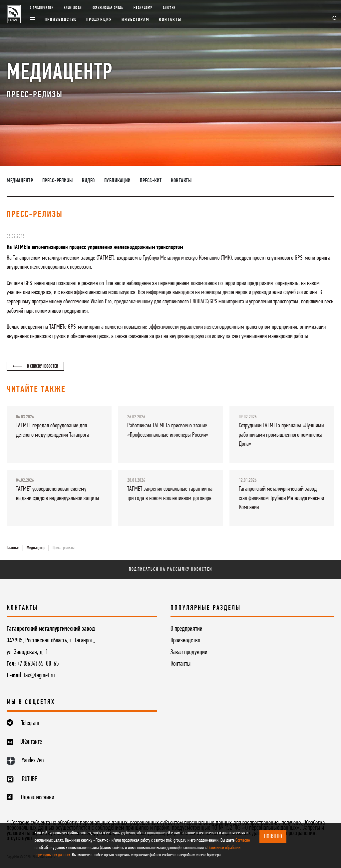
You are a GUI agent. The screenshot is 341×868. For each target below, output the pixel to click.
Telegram (30, 723)
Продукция (99, 20)
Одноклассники (38, 798)
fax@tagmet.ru (39, 676)
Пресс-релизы (58, 181)
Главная (13, 548)
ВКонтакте (31, 742)
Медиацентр (143, 8)
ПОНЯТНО (273, 837)
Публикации (118, 181)
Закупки (169, 8)
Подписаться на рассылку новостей (170, 569)
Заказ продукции (189, 652)
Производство (61, 20)
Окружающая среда (108, 8)
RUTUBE (29, 779)
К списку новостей (35, 366)
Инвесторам (136, 20)
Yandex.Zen (33, 761)
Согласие (243, 840)
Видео (88, 181)
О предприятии (42, 8)
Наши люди (73, 8)
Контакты (170, 20)
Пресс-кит (151, 181)
